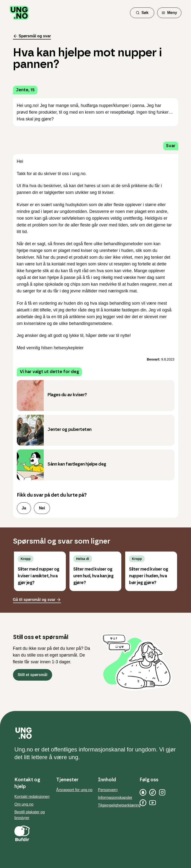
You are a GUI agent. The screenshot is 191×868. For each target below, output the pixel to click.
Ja (24, 508)
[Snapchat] (143, 792)
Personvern (108, 790)
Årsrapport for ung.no (74, 790)
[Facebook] (143, 803)
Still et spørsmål (33, 675)
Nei (42, 508)
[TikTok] (153, 792)
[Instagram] (162, 792)
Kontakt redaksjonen (32, 797)
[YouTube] (153, 803)
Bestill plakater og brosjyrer (30, 815)
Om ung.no (24, 804)
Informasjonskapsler (115, 798)
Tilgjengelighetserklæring (119, 805)
